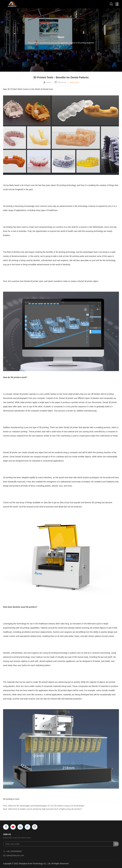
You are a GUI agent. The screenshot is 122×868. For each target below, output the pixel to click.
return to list (74, 82)
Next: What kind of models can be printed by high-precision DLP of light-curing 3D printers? (43, 809)
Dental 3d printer (31, 281)
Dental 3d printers (21, 394)
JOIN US (7, 834)
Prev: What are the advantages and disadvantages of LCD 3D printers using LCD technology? (44, 806)
